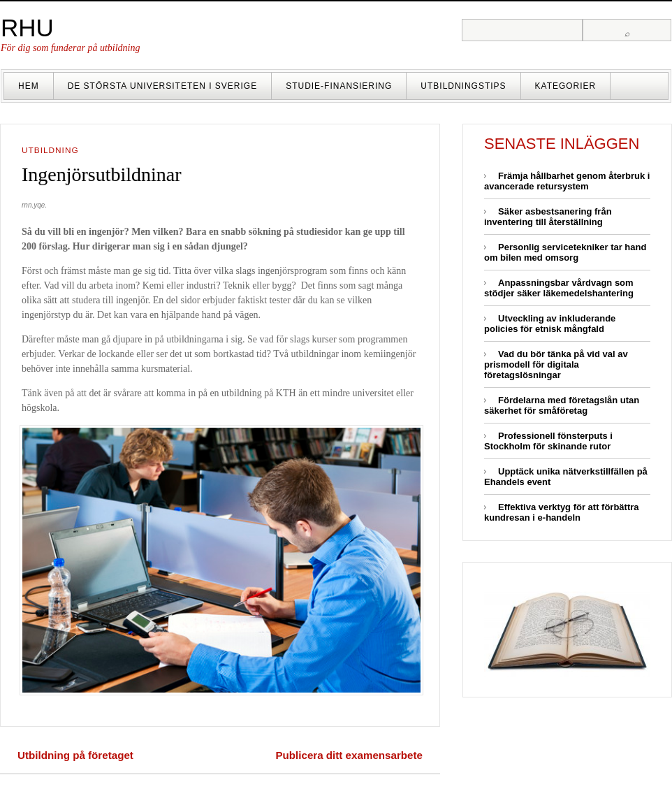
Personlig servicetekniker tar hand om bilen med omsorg (565, 252)
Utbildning (50, 150)
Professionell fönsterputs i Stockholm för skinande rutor (548, 441)
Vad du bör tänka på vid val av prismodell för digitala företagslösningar (556, 364)
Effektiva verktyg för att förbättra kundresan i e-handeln (562, 512)
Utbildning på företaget (75, 755)
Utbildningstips (463, 86)
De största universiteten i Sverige (163, 86)
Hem (29, 86)
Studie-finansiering (339, 86)
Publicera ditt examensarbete (349, 755)
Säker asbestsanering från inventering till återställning (548, 217)
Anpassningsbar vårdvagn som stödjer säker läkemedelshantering (559, 288)
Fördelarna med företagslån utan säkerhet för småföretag (562, 405)
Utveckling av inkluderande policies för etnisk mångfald (550, 324)
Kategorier (566, 86)
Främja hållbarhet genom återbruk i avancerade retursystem (567, 181)
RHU (27, 28)
